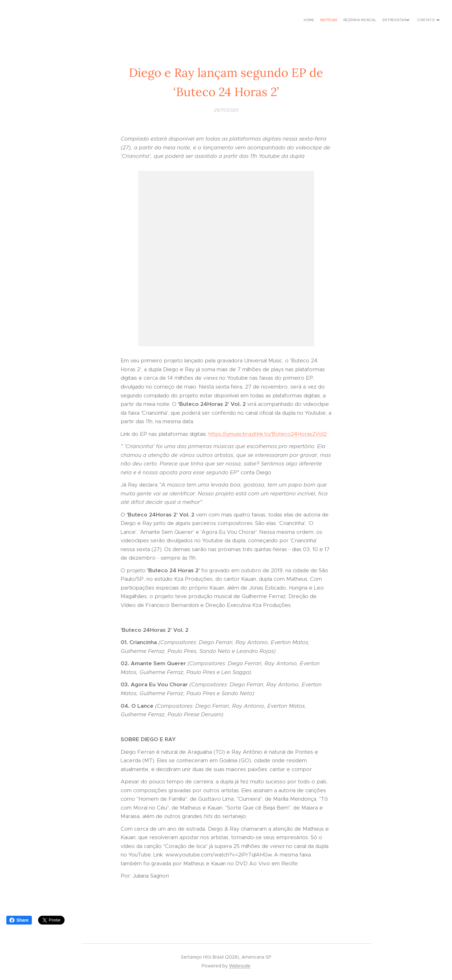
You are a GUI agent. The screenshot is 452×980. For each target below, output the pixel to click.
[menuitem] (406, 20)
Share (19, 920)
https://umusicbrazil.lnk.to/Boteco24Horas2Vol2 (268, 434)
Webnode (240, 966)
